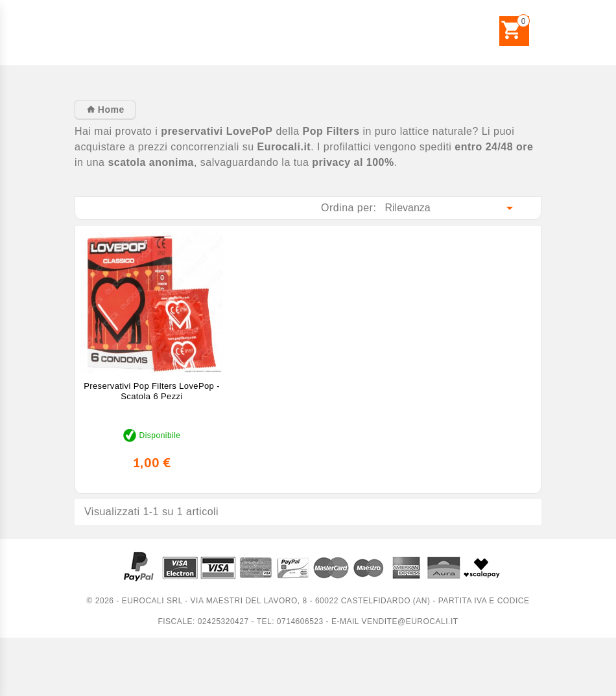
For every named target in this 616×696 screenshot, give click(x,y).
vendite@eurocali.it (409, 621)
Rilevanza (452, 208)
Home (109, 110)
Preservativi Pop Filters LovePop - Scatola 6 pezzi (152, 391)
